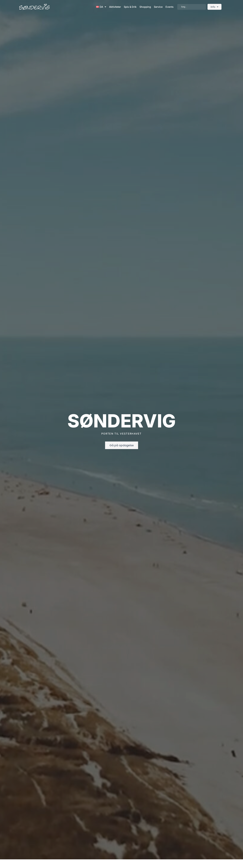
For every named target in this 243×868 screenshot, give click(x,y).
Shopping (145, 7)
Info (214, 7)
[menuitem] (101, 7)
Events (170, 7)
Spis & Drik (130, 7)
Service (158, 7)
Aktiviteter (115, 7)
